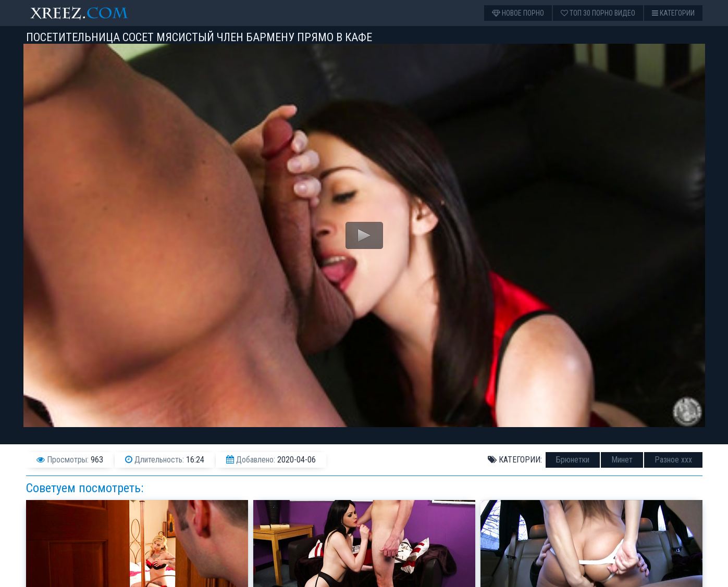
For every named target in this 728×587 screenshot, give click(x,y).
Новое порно (518, 13)
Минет (622, 460)
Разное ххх (673, 460)
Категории (673, 13)
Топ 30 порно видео (598, 13)
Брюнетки (573, 460)
